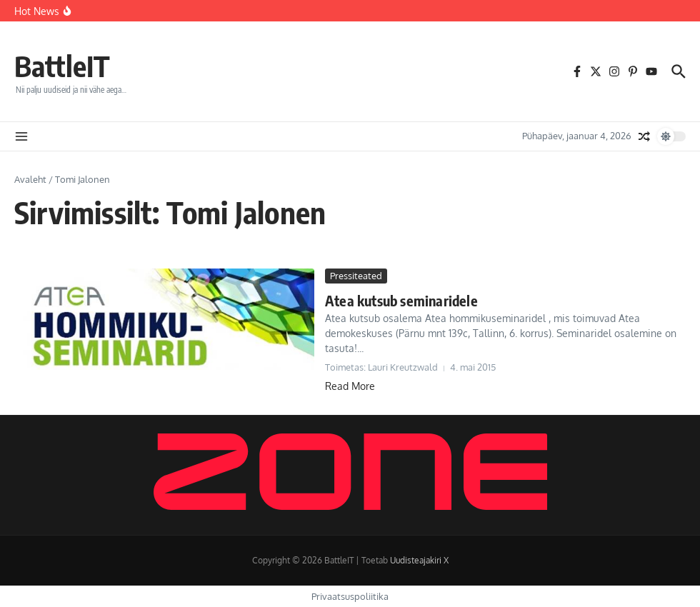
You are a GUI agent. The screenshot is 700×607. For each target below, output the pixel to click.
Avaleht (30, 179)
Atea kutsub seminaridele (401, 300)
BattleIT (62, 66)
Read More (350, 386)
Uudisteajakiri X (419, 560)
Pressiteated (356, 276)
